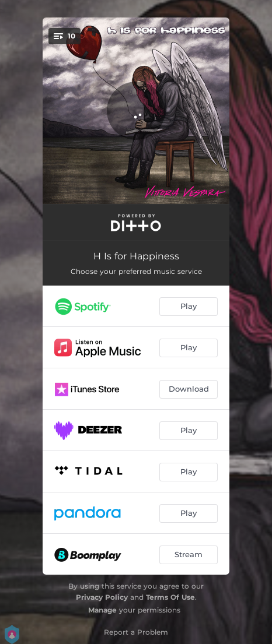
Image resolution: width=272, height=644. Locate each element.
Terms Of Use (170, 597)
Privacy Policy (102, 597)
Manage (102, 610)
